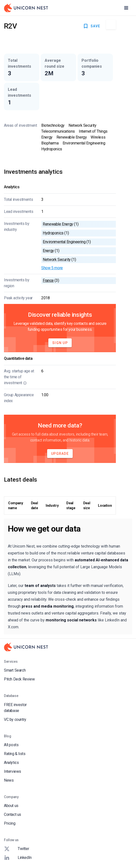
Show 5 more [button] (52, 268)
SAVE (91, 26)
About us (11, 806)
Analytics (11, 763)
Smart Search (15, 670)
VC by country (15, 719)
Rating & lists (15, 754)
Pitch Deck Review (19, 679)
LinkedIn (18, 858)
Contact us (13, 814)
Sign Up (60, 343)
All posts (11, 745)
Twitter (16, 849)
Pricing (10, 823)
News (9, 780)
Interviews (13, 771)
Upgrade (60, 454)
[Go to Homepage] (26, 8)
